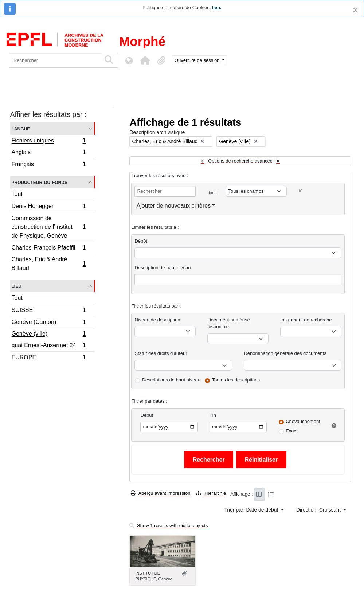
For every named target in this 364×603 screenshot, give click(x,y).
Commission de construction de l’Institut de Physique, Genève (49, 227)
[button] (145, 60)
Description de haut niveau (163, 268)
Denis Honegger (49, 207)
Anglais (49, 153)
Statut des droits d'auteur (161, 353)
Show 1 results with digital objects (169, 526)
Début (147, 415)
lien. (217, 7)
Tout (17, 194)
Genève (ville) (49, 334)
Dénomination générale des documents (285, 353)
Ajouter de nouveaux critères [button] (173, 206)
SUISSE (49, 311)
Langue (21, 128)
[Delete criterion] (300, 191)
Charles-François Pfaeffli (49, 249)
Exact (292, 431)
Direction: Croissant (319, 510)
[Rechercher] (55, 60)
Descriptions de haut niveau (171, 380)
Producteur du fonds (40, 182)
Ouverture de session (198, 60)
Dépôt (141, 241)
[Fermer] (355, 10)
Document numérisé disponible (228, 323)
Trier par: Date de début (252, 510)
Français (49, 165)
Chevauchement (303, 421)
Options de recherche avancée (240, 161)
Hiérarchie (211, 493)
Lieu (17, 286)
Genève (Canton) (49, 323)
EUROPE (49, 358)
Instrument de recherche (306, 320)
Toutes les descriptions (236, 380)
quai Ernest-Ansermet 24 (49, 346)
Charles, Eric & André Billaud (49, 264)
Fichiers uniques (49, 141)
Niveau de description (157, 320)
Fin (213, 415)
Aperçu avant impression (161, 493)
